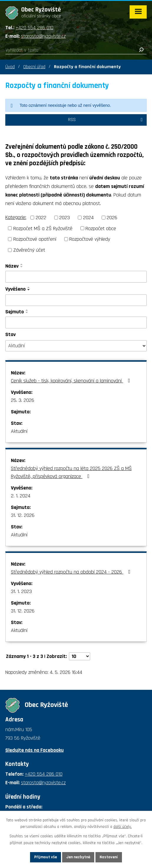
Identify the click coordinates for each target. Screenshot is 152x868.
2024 (88, 218)
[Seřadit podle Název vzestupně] (22, 264)
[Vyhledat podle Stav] (76, 346)
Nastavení (109, 857)
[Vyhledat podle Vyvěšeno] (76, 300)
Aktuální (19, 431)
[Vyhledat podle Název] (76, 277)
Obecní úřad (34, 67)
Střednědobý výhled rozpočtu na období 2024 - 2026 (72, 572)
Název (12, 266)
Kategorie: (16, 217)
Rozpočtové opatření (35, 239)
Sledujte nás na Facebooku (34, 750)
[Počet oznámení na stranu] (80, 656)
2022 (41, 218)
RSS (106, 120)
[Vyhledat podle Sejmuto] (76, 322)
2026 (112, 218)
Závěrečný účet (29, 250)
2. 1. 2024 (21, 496)
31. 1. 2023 (21, 591)
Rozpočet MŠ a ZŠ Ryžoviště (43, 228)
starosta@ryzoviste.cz (43, 36)
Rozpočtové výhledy (90, 239)
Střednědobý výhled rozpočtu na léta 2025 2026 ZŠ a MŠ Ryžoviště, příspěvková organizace (71, 472)
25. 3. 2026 (23, 400)
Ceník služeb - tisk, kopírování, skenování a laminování (72, 381)
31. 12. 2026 (23, 515)
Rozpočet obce (101, 228)
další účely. (123, 827)
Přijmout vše (46, 857)
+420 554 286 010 (34, 28)
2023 (65, 218)
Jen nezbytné (78, 857)
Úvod (10, 67)
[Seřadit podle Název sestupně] (22, 267)
